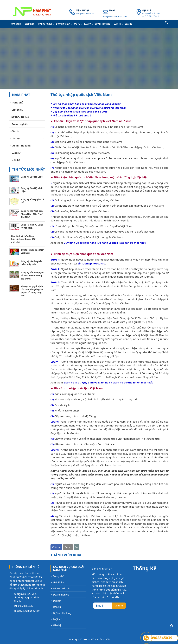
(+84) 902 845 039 (85, 13)
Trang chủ (16, 24)
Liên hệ (128, 24)
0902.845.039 (26, 606)
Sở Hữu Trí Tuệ (45, 24)
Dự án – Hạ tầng (102, 24)
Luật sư (118, 24)
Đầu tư (77, 24)
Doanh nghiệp (63, 24)
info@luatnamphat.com (115, 17)
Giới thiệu (30, 24)
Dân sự (88, 24)
